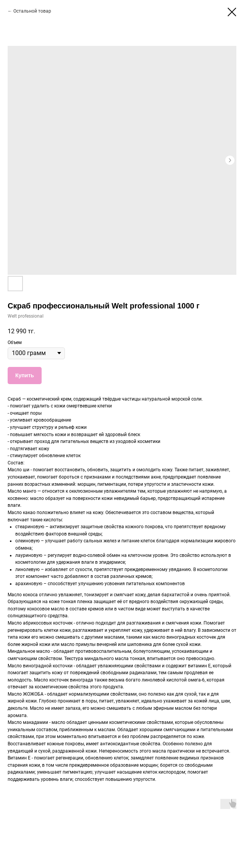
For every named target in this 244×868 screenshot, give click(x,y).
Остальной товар (32, 11)
